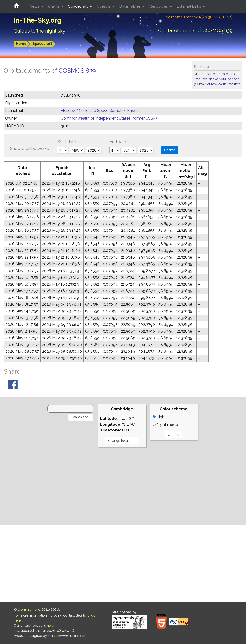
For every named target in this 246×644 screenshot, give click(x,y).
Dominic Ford (29, 609)
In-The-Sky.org (38, 20)
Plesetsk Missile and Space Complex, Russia (100, 111)
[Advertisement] (123, 486)
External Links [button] (189, 6)
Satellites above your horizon (217, 79)
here (50, 626)
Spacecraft (42, 44)
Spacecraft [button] (79, 6)
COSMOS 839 (77, 70)
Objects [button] (104, 6)
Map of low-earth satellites (214, 74)
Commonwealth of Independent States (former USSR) (109, 118)
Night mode (165, 425)
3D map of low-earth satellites (217, 84)
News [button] (35, 6)
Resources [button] (159, 6)
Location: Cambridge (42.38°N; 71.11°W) (198, 17)
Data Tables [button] (130, 6)
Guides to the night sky (40, 31)
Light (159, 417)
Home (21, 44)
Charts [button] (54, 6)
